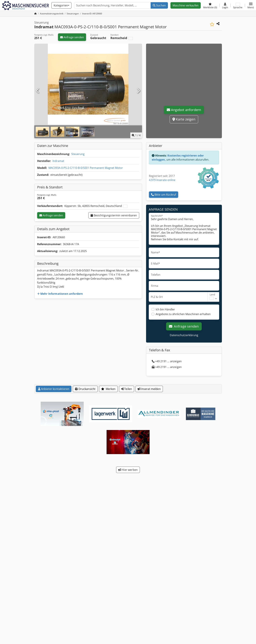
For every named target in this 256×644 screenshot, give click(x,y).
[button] (251, 5)
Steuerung (78, 154)
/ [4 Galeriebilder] (136, 135)
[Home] (52, 14)
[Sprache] (238, 5)
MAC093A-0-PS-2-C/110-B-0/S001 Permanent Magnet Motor (86, 168)
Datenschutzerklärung (184, 335)
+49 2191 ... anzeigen (167, 361)
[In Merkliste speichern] (212, 24)
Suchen (159, 5)
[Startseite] (35, 14)
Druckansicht (85, 389)
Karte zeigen (184, 119)
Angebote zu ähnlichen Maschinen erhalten (183, 314)
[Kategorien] (61, 5)
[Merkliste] (210, 5)
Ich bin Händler (165, 309)
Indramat (58, 161)
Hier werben (128, 470)
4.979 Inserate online (162, 180)
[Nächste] (138, 91)
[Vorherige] (38, 91)
